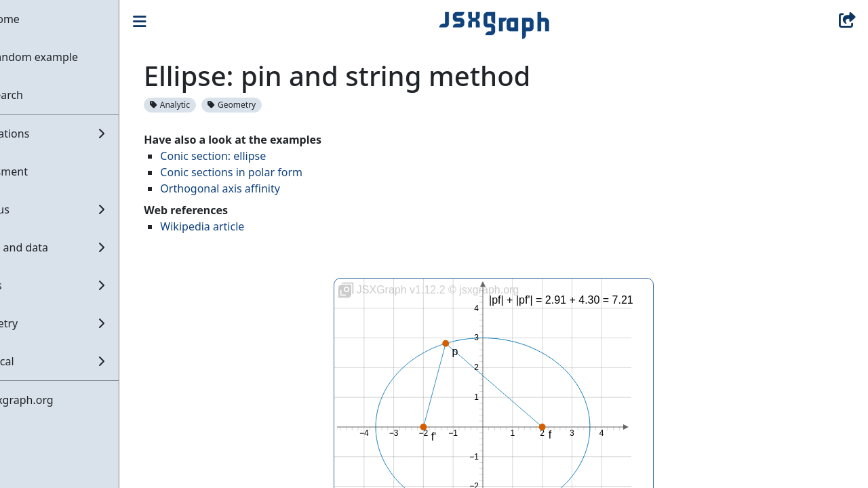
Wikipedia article (246, 226)
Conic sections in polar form (275, 172)
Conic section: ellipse (257, 156)
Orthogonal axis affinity (264, 188)
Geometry (276, 105)
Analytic (214, 105)
